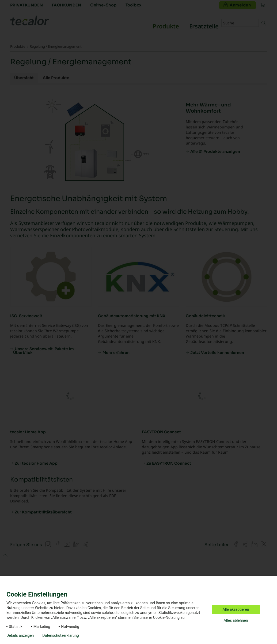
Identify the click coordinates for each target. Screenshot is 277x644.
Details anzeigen (20, 635)
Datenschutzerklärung (60, 635)
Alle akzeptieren (236, 609)
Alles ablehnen (236, 620)
